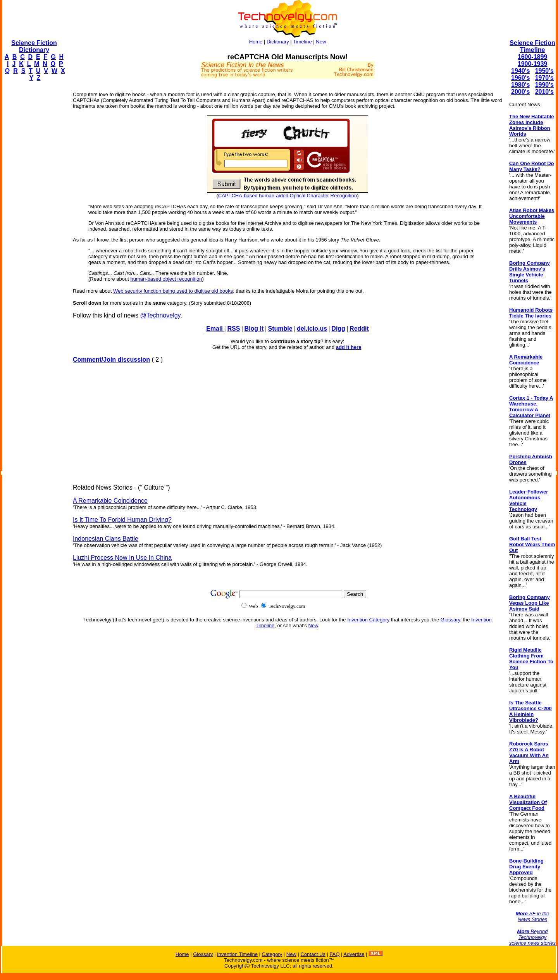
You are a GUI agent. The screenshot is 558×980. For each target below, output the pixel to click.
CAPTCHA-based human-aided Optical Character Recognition (288, 196)
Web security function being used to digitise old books (173, 291)
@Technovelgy (160, 315)
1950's (544, 71)
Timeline (302, 42)
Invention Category (368, 620)
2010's (544, 92)
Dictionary (278, 42)
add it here (349, 347)
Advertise (354, 954)
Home (256, 42)
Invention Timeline (237, 954)
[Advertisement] (33, 204)
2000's (520, 92)
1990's (544, 85)
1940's (520, 71)
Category (272, 954)
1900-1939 (533, 64)
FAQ (334, 954)
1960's (520, 78)
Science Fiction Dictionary (34, 46)
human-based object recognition (166, 279)
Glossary (450, 620)
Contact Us (313, 954)
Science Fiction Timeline (532, 46)
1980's (520, 85)
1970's (544, 78)
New (321, 42)
